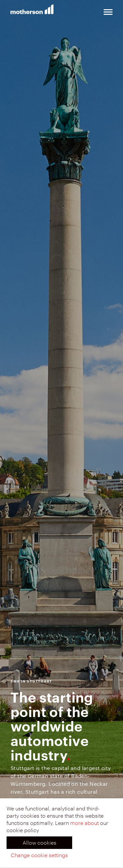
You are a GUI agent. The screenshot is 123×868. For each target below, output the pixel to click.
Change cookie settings (39, 855)
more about (84, 823)
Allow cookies (40, 843)
